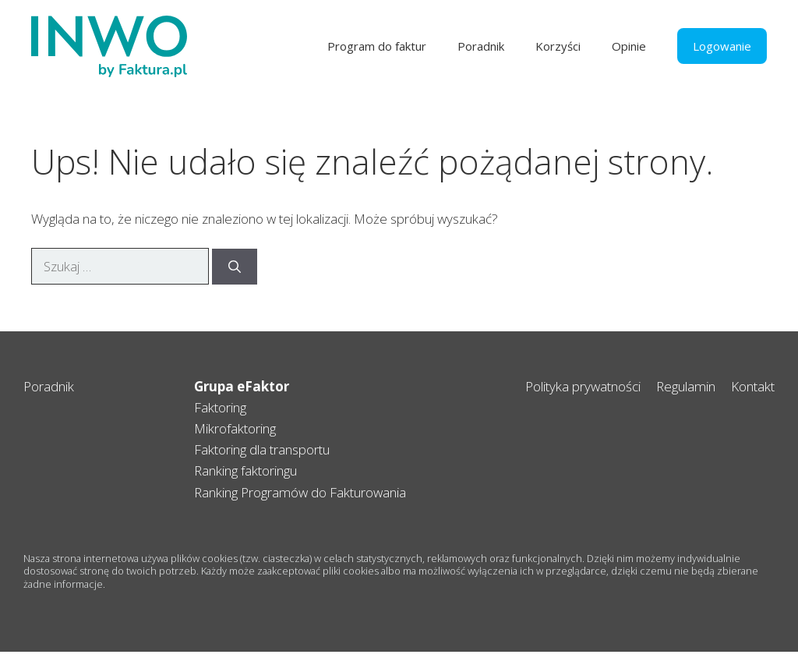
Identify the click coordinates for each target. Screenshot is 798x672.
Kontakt (753, 386)
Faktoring (220, 407)
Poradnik (481, 46)
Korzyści (558, 46)
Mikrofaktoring (235, 428)
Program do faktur (377, 46)
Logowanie (722, 46)
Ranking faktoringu (245, 470)
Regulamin (686, 386)
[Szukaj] (235, 267)
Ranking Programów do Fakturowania (300, 492)
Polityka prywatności (583, 386)
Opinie (629, 46)
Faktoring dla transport (258, 449)
